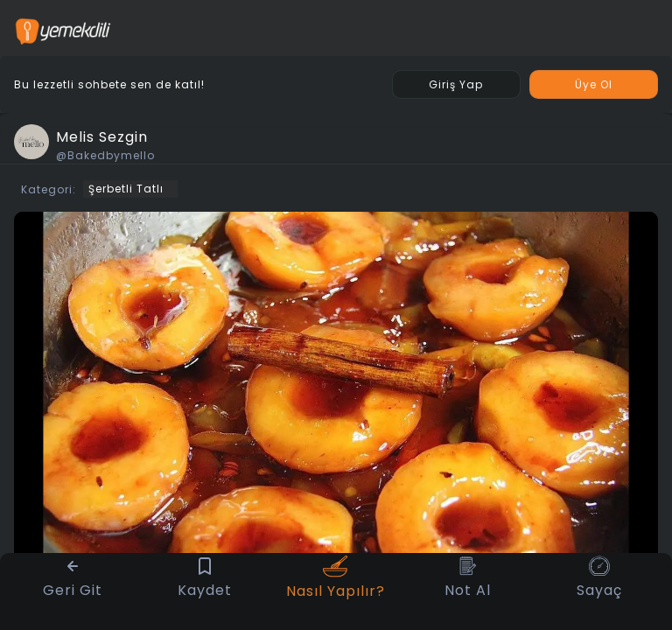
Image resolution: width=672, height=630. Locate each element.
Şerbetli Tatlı (126, 189)
